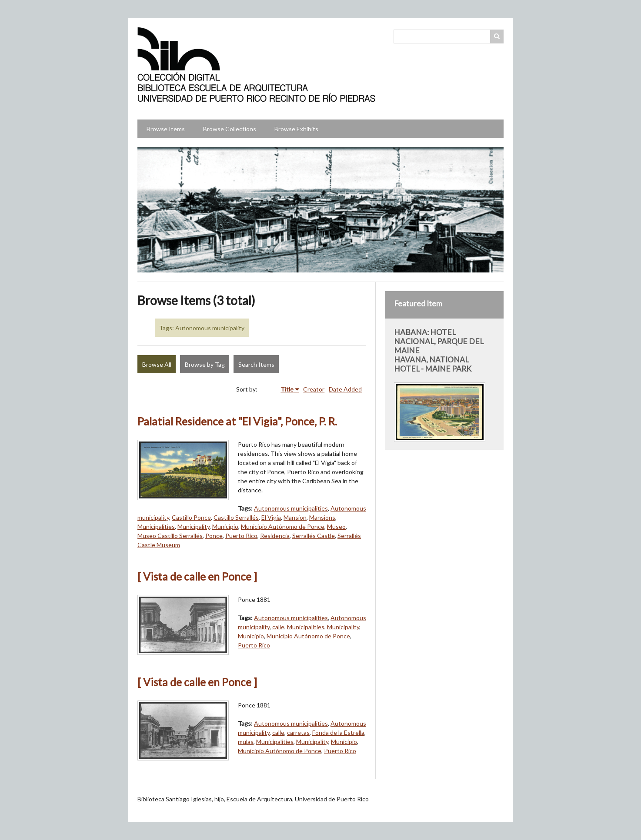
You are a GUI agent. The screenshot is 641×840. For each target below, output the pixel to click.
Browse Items (166, 129)
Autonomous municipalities (291, 508)
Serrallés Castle (314, 536)
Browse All (157, 364)
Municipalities (156, 526)
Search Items (256, 364)
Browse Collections (230, 129)
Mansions (322, 517)
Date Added (345, 389)
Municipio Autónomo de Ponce (283, 526)
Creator (314, 389)
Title (287, 389)
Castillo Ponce (191, 517)
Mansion (295, 517)
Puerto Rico (241, 536)
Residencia (275, 536)
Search (497, 37)
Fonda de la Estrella (338, 732)
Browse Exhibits (296, 129)
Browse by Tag (205, 364)
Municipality (194, 526)
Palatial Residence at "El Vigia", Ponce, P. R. (237, 421)
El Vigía (271, 517)
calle (278, 627)
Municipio (225, 526)
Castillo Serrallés (236, 517)
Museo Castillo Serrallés (170, 536)
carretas (298, 732)
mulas (246, 742)
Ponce (214, 536)
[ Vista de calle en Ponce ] (197, 576)
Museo (336, 526)
